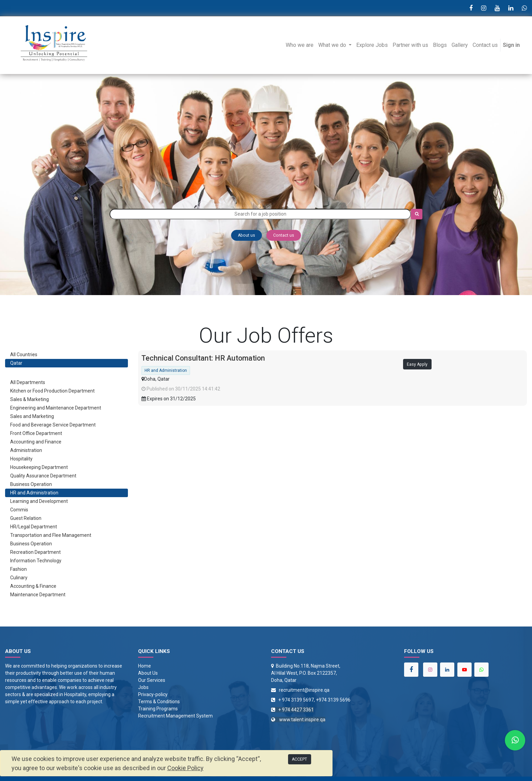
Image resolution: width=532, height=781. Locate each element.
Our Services (152, 680)
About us (246, 235)
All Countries (24, 355)
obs (145, 687)
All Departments (28, 382)
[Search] (417, 214)
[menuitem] (300, 45)
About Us (148, 673)
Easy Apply (417, 364)
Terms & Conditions (159, 702)
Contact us (284, 235)
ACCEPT (299, 759)
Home (145, 666)
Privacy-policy (153, 694)
